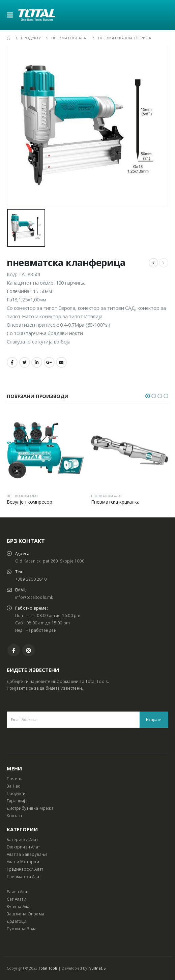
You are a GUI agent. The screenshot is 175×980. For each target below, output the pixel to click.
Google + (49, 362)
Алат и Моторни (23, 862)
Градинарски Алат (25, 869)
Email (61, 362)
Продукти (16, 793)
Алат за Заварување (27, 854)
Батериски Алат (22, 839)
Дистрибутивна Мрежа (30, 808)
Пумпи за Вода (22, 929)
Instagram (28, 650)
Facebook (12, 362)
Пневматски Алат (24, 876)
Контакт (14, 815)
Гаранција (17, 801)
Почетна (15, 778)
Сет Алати (17, 899)
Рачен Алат (18, 892)
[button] (148, 396)
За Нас (13, 786)
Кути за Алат (19, 906)
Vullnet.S (97, 968)
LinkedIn (37, 362)
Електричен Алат (23, 847)
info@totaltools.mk (34, 597)
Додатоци (17, 921)
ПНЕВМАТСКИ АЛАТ (22, 496)
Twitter (25, 362)
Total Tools (48, 968)
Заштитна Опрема (25, 914)
